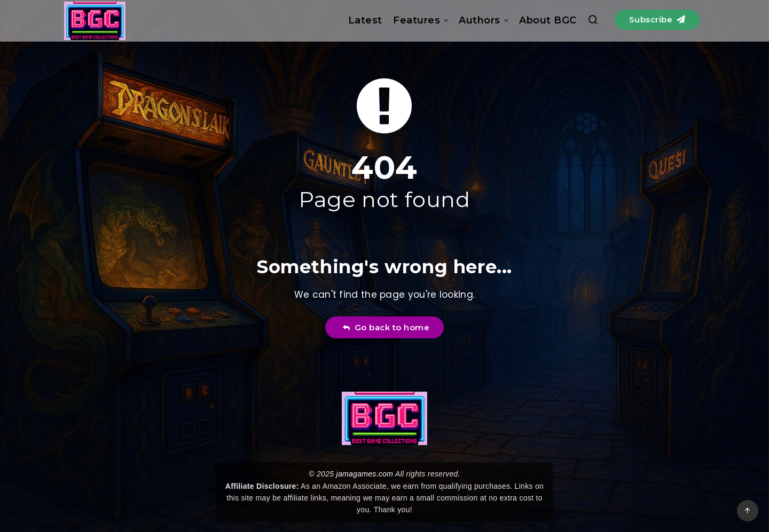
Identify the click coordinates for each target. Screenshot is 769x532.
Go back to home (386, 327)
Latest (365, 20)
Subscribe (657, 19)
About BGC (548, 20)
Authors (480, 20)
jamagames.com (365, 474)
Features (417, 20)
